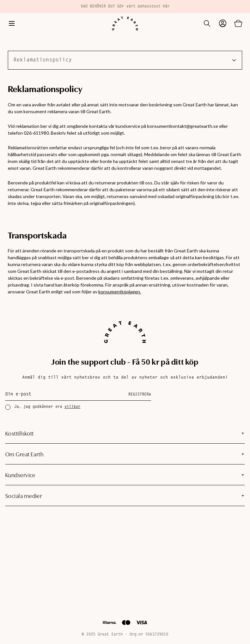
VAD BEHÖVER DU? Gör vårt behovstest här (125, 7)
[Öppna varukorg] (238, 23)
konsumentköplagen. (120, 292)
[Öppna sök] (207, 23)
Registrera (140, 395)
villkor (72, 407)
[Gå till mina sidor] (223, 23)
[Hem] (125, 23)
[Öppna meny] (12, 23)
